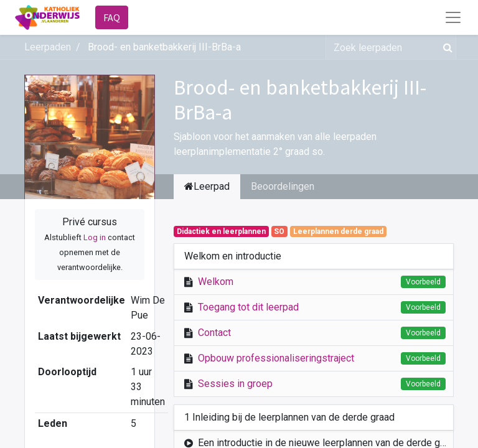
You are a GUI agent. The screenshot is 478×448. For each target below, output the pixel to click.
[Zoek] (445, 47)
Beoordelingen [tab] (283, 186)
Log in (95, 237)
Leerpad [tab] (207, 186)
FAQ (112, 17)
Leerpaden (48, 47)
